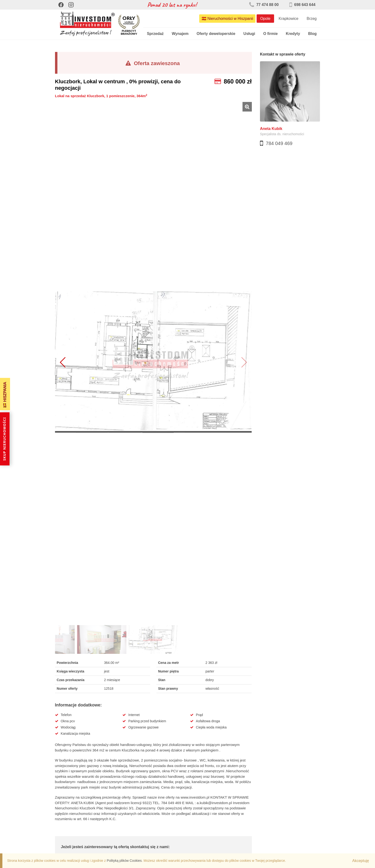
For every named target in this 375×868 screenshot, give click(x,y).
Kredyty (293, 34)
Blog (312, 34)
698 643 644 (302, 5)
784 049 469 (279, 143)
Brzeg (312, 19)
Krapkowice (289, 19)
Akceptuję (361, 861)
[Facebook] (61, 5)
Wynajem (180, 34)
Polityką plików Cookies (124, 861)
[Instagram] (71, 5)
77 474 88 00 (264, 5)
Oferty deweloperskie (216, 34)
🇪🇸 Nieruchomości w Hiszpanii (227, 19)
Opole (265, 19)
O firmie (270, 34)
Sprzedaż (155, 34)
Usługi (249, 34)
